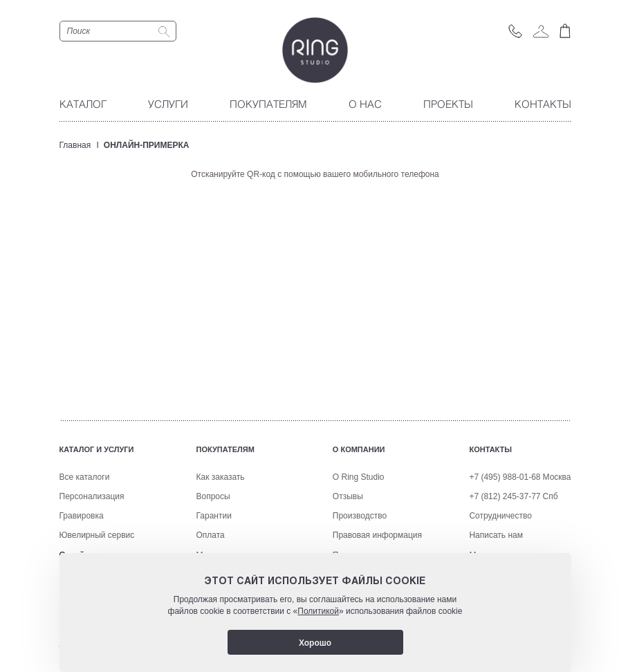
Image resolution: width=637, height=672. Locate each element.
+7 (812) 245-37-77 (505, 496)
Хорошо (315, 643)
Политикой (318, 611)
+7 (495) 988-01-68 (505, 477)
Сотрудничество (500, 516)
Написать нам (496, 535)
